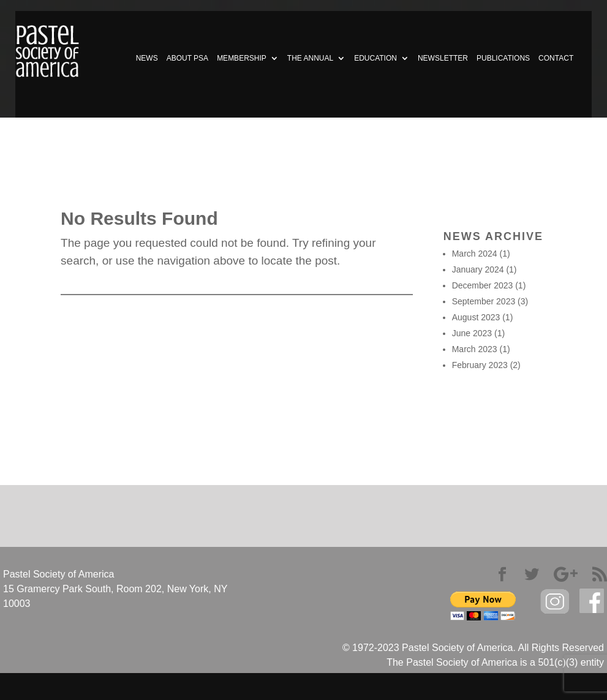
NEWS (147, 58)
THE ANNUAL (310, 58)
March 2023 (475, 349)
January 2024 (478, 269)
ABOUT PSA (187, 58)
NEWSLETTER (443, 58)
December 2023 (483, 285)
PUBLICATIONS (503, 58)
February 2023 (480, 365)
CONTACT (556, 58)
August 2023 (476, 317)
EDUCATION (375, 58)
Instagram (555, 602)
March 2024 (475, 254)
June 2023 (472, 333)
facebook (592, 601)
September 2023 (484, 301)
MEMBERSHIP (242, 58)
